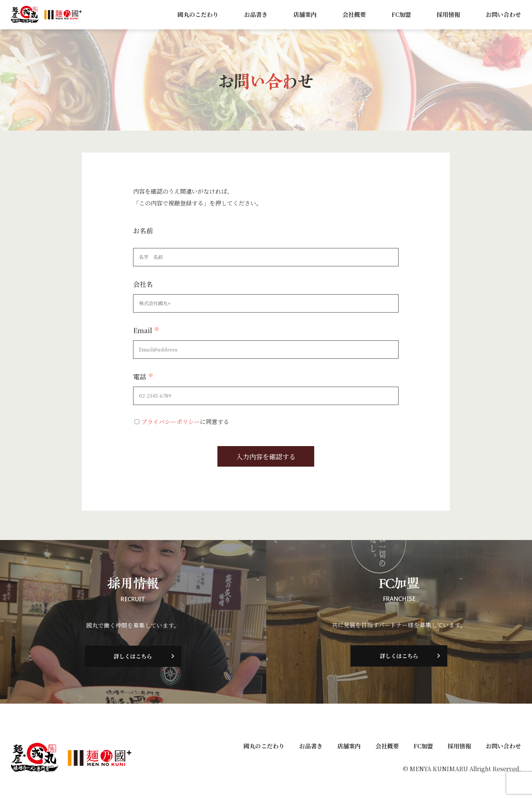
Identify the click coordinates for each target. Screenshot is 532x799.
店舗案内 (305, 14)
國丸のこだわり (198, 14)
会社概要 (354, 14)
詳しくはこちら (133, 656)
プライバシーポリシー (170, 422)
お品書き (256, 14)
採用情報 (448, 14)
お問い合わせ (503, 14)
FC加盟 (401, 14)
